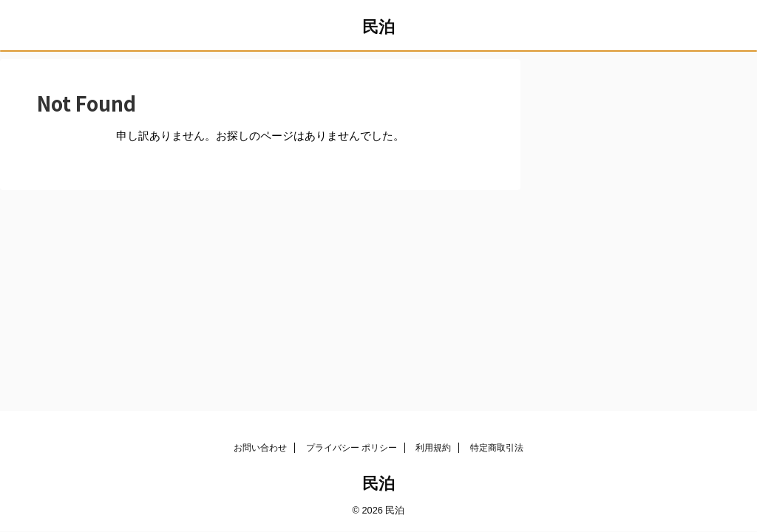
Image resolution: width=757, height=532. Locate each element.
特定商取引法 (497, 448)
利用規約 (433, 448)
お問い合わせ (260, 448)
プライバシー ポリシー (352, 448)
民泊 (378, 27)
